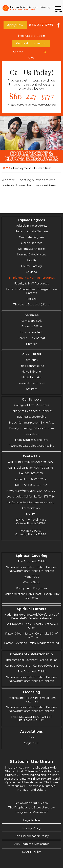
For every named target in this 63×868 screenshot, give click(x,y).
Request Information (31, 43)
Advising (32, 272)
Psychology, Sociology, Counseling (32, 446)
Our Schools (32, 400)
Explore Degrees (32, 220)
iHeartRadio (27, 36)
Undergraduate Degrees (32, 231)
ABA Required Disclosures (32, 844)
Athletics (32, 360)
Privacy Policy (32, 828)
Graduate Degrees (32, 237)
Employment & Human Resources (32, 278)
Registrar (32, 299)
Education (32, 434)
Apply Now (15, 25)
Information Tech (32, 332)
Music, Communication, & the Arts (32, 423)
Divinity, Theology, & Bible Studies (32, 428)
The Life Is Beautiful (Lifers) (32, 305)
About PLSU (32, 354)
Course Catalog (32, 266)
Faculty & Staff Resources (32, 284)
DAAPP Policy (32, 852)
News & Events (32, 372)
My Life (31, 514)
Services (32, 315)
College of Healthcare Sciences (32, 411)
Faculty (32, 260)
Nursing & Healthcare (32, 255)
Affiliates (32, 389)
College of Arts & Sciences (32, 405)
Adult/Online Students (32, 226)
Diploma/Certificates (32, 249)
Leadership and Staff (32, 383)
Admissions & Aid (32, 321)
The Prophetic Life (32, 366)
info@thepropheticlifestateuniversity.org (32, 105)
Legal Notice (32, 820)
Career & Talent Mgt (32, 338)
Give (32, 58)
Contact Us (32, 456)
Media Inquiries (32, 377)
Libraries (32, 344)
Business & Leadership (32, 417)
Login (41, 36)
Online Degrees (32, 243)
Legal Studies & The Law (32, 440)
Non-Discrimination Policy (32, 836)
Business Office (32, 326)
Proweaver (40, 812)
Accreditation (31, 508)
